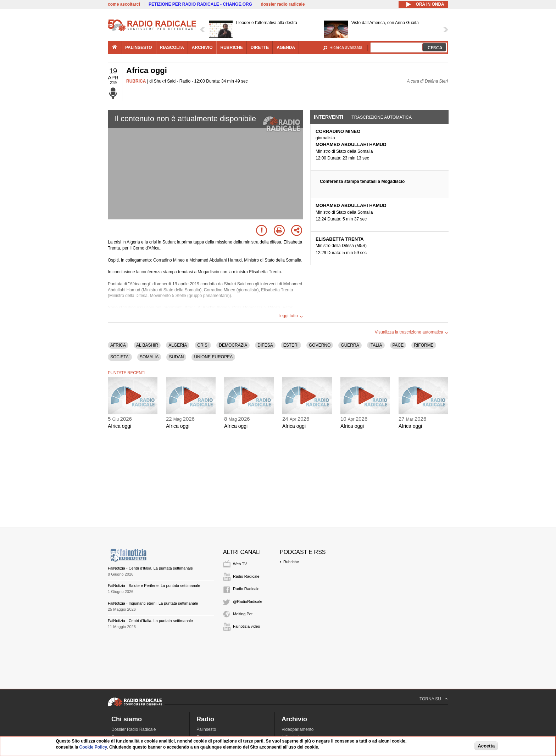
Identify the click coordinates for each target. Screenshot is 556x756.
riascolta (172, 47)
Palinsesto (206, 729)
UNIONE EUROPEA (213, 357)
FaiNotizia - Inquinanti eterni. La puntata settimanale (153, 603)
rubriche (231, 47)
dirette (260, 47)
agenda (286, 47)
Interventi (329, 117)
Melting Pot (243, 614)
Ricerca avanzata (346, 47)
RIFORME (424, 345)
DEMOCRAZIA (233, 345)
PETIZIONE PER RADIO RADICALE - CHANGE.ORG (200, 4)
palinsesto (139, 47)
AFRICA (118, 345)
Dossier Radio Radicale (134, 729)
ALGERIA (178, 345)
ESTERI (291, 345)
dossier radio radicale (283, 4)
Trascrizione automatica (382, 117)
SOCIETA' (120, 357)
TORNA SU (430, 699)
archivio (202, 47)
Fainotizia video (246, 626)
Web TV (240, 564)
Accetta (486, 746)
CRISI (203, 345)
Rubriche (291, 562)
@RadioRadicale (248, 601)
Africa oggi (119, 426)
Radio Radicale (246, 576)
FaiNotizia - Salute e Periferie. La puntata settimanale (154, 586)
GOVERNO (320, 345)
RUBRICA (136, 81)
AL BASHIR (147, 345)
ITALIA (376, 345)
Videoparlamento (298, 729)
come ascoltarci (124, 4)
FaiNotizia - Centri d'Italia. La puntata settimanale (150, 568)
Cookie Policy (93, 747)
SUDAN (176, 357)
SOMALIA (149, 357)
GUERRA (350, 345)
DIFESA (265, 345)
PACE (398, 345)
